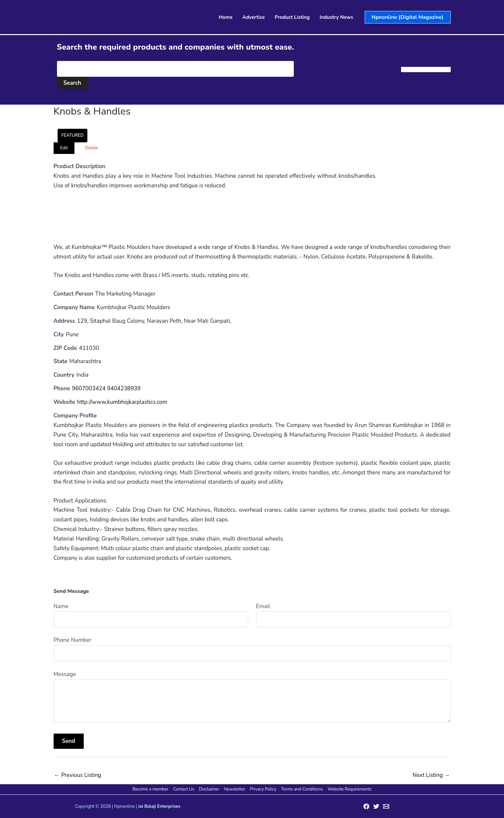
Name (61, 606)
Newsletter (234, 789)
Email (263, 606)
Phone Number (73, 640)
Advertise (254, 17)
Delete (92, 148)
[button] (408, 17)
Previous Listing (78, 775)
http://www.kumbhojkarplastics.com (122, 402)
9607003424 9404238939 (106, 388)
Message (65, 674)
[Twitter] (376, 806)
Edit (64, 148)
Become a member (151, 789)
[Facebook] (366, 806)
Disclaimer (209, 789)
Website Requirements (349, 789)
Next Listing (431, 775)
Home (226, 17)
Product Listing (292, 17)
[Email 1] (386, 806)
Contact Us (184, 789)
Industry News (336, 17)
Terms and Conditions (301, 789)
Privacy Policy (263, 789)
